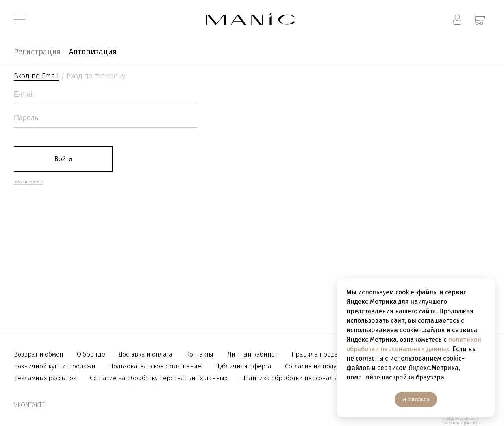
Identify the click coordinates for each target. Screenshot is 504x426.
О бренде (92, 354)
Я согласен (416, 399)
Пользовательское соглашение (155, 366)
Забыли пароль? (28, 182)
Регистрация (37, 52)
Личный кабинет (252, 354)
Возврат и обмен (39, 354)
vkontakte (29, 405)
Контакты (200, 354)
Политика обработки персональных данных (307, 378)
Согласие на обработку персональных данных (158, 378)
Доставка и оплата (146, 354)
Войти (63, 159)
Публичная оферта (243, 366)
